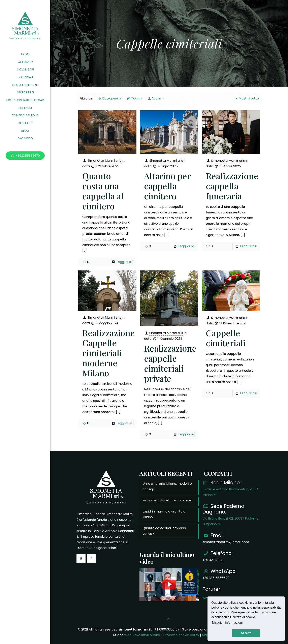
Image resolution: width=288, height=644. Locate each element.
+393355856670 (25, 156)
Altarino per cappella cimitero (167, 186)
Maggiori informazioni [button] (227, 623)
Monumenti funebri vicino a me (167, 500)
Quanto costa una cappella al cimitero (103, 191)
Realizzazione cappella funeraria (232, 186)
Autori (156, 98)
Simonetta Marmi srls (104, 161)
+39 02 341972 (213, 560)
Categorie (110, 98)
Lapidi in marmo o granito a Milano (164, 514)
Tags (135, 98)
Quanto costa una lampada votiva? (164, 531)
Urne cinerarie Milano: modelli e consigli (167, 486)
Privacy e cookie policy (181, 635)
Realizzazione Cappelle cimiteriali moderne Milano (108, 353)
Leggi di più (125, 262)
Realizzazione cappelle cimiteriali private (170, 363)
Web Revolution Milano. (142, 635)
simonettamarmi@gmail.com (226, 542)
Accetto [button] (246, 633)
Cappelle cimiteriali (226, 338)
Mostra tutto (247, 98)
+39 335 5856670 (216, 578)
